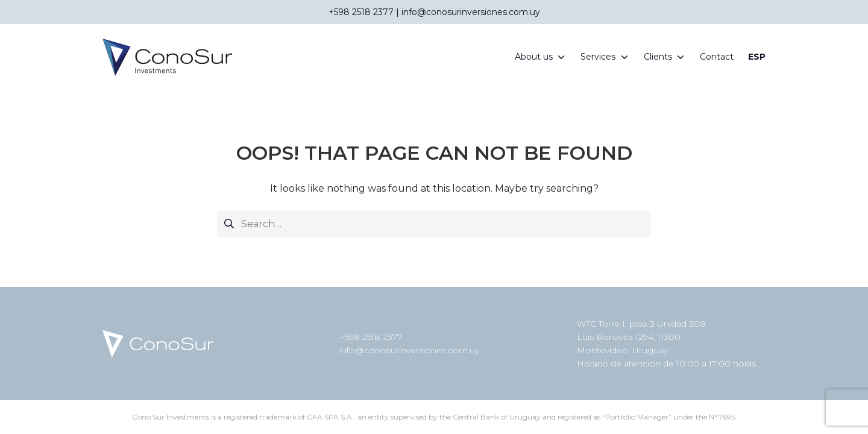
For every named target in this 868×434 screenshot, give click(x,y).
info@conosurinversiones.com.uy (409, 350)
